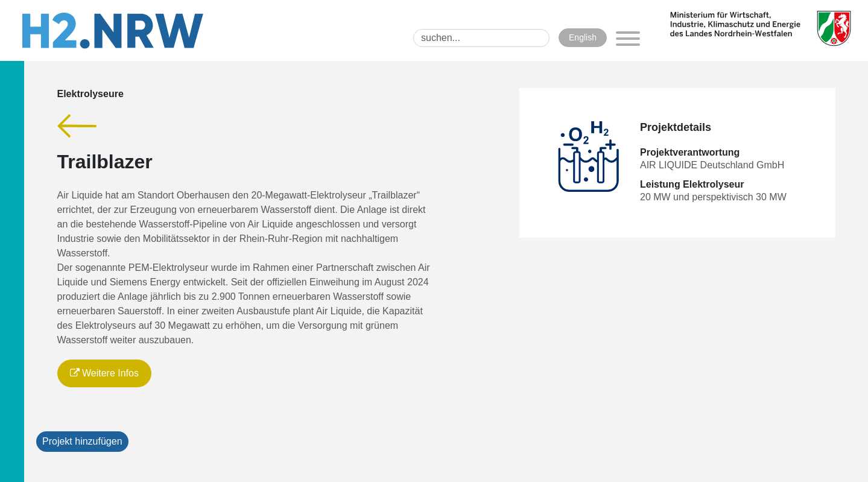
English (583, 37)
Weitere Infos (104, 373)
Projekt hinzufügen (82, 441)
